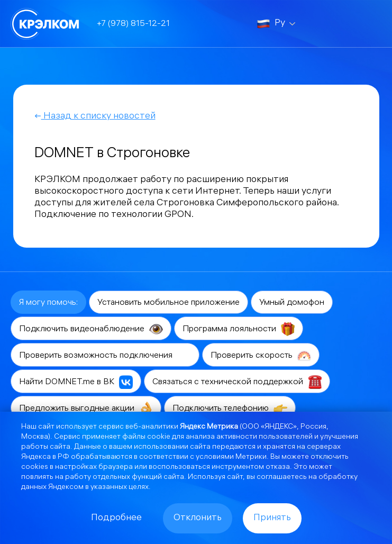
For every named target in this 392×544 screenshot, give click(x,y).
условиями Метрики (231, 457)
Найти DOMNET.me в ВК (76, 382)
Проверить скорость (261, 356)
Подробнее (116, 518)
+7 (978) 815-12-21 (133, 24)
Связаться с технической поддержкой (237, 382)
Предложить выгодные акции (86, 409)
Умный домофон (292, 303)
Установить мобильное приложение (168, 303)
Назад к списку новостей (95, 117)
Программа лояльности (239, 329)
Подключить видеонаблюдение (91, 329)
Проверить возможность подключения (105, 356)
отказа (278, 468)
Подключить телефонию (230, 409)
